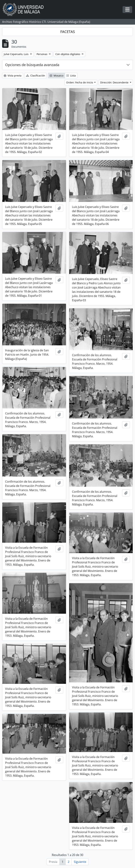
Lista (71, 76)
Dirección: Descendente (115, 82)
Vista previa (13, 76)
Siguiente (80, 862)
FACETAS (68, 32)
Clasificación (36, 76)
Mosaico (57, 76)
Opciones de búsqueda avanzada (32, 65)
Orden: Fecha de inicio (80, 82)
